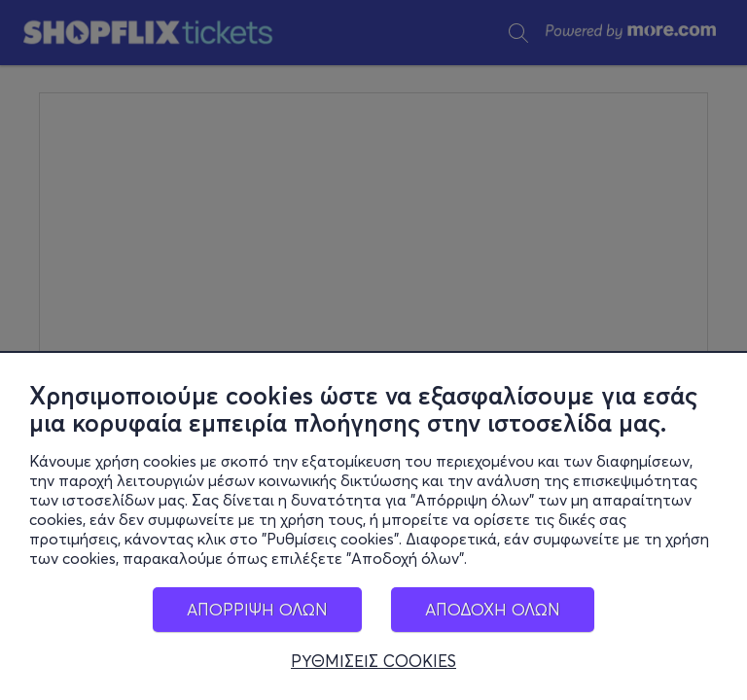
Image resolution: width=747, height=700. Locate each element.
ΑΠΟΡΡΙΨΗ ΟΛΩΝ (257, 609)
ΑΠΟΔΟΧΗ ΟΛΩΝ (493, 609)
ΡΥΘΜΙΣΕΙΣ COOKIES (373, 661)
